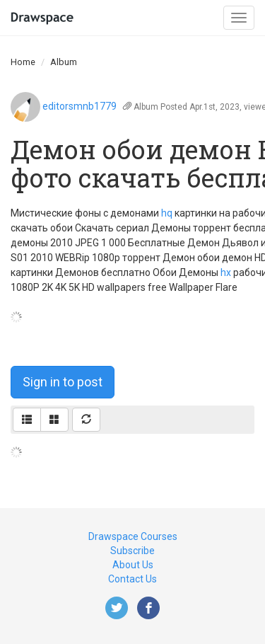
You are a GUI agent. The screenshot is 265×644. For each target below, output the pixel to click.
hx (226, 272)
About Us (133, 565)
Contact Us (132, 579)
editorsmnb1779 (79, 106)
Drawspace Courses (133, 536)
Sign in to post (63, 382)
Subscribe (132, 551)
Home (23, 62)
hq (167, 213)
